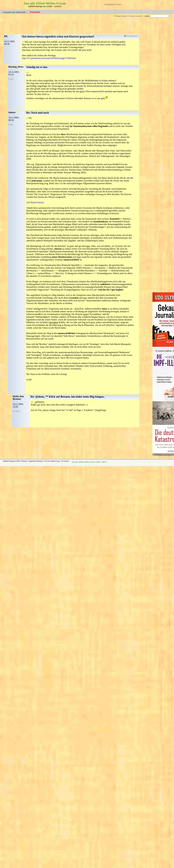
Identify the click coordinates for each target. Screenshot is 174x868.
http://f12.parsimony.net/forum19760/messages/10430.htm (49, 58)
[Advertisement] (100, 24)
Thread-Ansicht (120, 16)
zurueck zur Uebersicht (15, 12)
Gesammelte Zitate (113, 4)
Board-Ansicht (135, 16)
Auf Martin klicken (35, 202)
